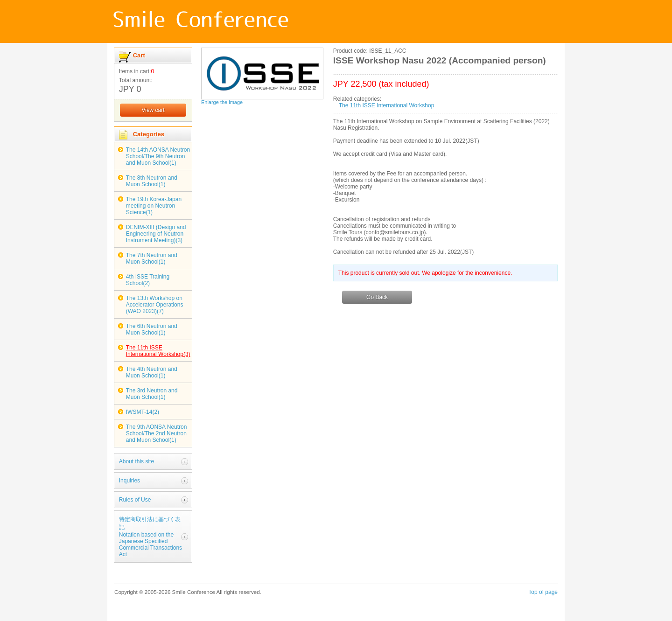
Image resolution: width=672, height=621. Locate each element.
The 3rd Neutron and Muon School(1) (152, 394)
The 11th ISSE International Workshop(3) (158, 351)
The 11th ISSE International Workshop (387, 105)
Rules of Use (135, 500)
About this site (136, 461)
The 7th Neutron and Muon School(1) (152, 258)
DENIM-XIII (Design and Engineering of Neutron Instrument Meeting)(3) (156, 234)
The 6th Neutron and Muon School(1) (152, 329)
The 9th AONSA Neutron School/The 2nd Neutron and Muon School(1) (157, 433)
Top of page (543, 592)
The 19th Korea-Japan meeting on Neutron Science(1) (154, 206)
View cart (153, 110)
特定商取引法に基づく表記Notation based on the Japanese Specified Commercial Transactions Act (150, 537)
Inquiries (129, 481)
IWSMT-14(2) (143, 412)
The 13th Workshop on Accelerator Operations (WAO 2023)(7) (155, 305)
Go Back (377, 297)
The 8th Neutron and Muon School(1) (152, 181)
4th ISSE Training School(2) (148, 280)
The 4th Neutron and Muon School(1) (152, 372)
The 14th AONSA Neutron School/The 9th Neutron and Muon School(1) (158, 156)
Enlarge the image (222, 102)
